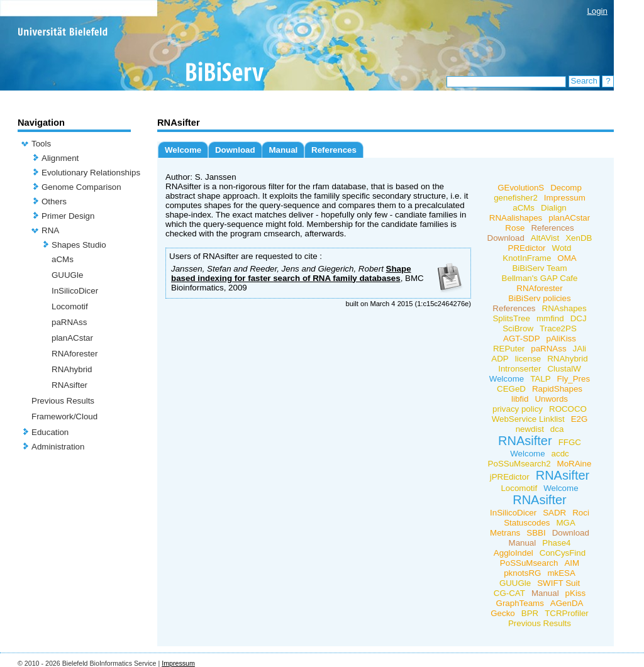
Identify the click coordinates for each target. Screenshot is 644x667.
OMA (567, 258)
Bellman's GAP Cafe (540, 278)
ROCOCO (568, 409)
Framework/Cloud (64, 416)
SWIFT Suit (558, 583)
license (528, 359)
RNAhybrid (72, 369)
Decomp (566, 188)
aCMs (63, 259)
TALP (540, 379)
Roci (581, 513)
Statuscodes (527, 523)
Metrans (505, 533)
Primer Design (68, 216)
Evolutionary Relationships (91, 173)
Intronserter (519, 369)
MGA (566, 523)
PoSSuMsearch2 (519, 464)
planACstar (72, 338)
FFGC (570, 442)
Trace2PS (558, 328)
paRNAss (69, 322)
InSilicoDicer (75, 291)
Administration (58, 447)
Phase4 (556, 543)
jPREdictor (510, 477)
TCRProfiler (567, 613)
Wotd (562, 248)
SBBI (536, 533)
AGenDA (567, 603)
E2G (580, 419)
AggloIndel (514, 553)
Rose (515, 228)
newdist (530, 429)
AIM (572, 563)
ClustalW (564, 369)
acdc (560, 454)
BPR (530, 613)
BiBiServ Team (539, 268)
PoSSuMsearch (529, 563)
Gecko (503, 613)
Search (584, 81)
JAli (580, 349)
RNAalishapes (516, 218)
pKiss (576, 593)
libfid (520, 399)
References (334, 150)
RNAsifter (69, 385)
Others (54, 201)
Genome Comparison (81, 187)
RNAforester (75, 354)
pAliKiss (561, 339)
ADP (500, 359)
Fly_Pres (574, 379)
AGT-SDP (522, 339)
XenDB (579, 238)
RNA (50, 230)
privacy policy (518, 409)
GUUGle (67, 275)
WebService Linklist (528, 419)
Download (235, 150)
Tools (41, 144)
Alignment (60, 158)
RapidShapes (557, 389)
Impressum (565, 198)
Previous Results (63, 401)
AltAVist (545, 238)
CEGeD (511, 389)
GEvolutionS (521, 188)
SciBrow (518, 328)
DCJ (579, 318)
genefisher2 (516, 198)
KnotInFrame (527, 258)
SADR (554, 513)
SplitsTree (511, 318)
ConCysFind (563, 553)
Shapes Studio (79, 245)
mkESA (561, 573)
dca (557, 429)
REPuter (509, 349)
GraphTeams (520, 603)
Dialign (554, 208)
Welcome (183, 150)
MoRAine (575, 464)
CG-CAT (509, 593)
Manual (283, 150)
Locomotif (70, 306)
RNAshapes (564, 308)
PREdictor (527, 248)
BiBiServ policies (539, 298)
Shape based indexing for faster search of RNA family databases (291, 273)
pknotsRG (522, 573)
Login (597, 11)
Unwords (551, 399)
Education (50, 432)
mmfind (550, 318)
